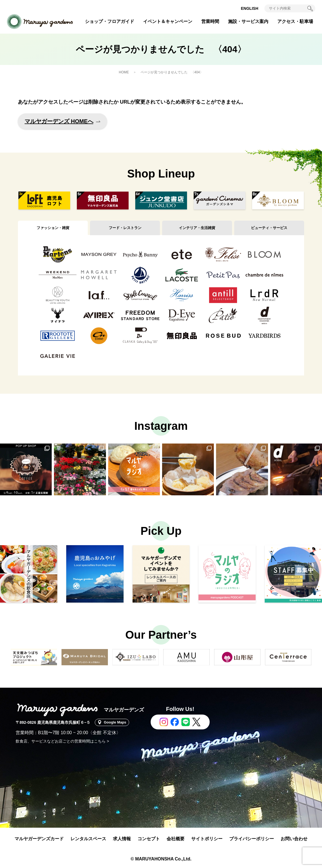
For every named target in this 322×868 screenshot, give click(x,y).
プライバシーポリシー (252, 839)
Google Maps (117, 722)
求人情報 (122, 839)
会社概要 (176, 839)
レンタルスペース (88, 839)
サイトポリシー (207, 839)
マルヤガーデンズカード (39, 839)
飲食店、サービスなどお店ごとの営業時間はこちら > (62, 741)
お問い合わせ (294, 839)
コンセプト (149, 839)
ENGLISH (250, 8)
